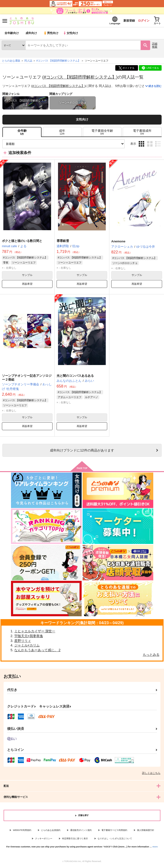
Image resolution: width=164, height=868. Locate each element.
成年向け (32, 35)
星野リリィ (23, 642)
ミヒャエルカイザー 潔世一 (35, 633)
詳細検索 (155, 47)
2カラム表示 (150, 145)
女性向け (72, 35)
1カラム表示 (158, 145)
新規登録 (124, 21)
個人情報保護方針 (146, 832)
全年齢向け (12, 35)
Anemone (118, 243)
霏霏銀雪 (63, 242)
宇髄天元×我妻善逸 (29, 637)
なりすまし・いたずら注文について (115, 840)
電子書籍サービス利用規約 (114, 832)
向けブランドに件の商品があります (82, 452)
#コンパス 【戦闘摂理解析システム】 (80, 78)
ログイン (140, 21)
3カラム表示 (141, 145)
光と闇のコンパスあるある (75, 377)
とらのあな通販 (11, 62)
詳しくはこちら (151, 774)
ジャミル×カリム (27, 647)
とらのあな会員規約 (51, 832)
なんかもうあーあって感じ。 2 (37, 651)
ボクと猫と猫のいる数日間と (22, 242)
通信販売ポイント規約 (81, 832)
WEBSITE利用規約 (22, 832)
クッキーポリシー (44, 840)
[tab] (62, 133)
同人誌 (28, 62)
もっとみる (151, 656)
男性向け (51, 35)
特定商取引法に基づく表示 (75, 840)
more (155, 848)
